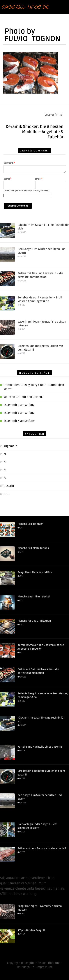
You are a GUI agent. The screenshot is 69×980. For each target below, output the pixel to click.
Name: (7, 179)
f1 (5, 454)
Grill (7, 494)
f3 (5, 470)
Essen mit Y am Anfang (19, 413)
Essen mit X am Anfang (19, 421)
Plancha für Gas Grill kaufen (34, 621)
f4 (5, 478)
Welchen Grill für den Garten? (23, 397)
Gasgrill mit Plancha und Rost (35, 572)
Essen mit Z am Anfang (19, 405)
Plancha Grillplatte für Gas (33, 548)
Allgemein (10, 446)
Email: (39, 179)
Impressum (44, 967)
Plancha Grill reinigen (30, 524)
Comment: (9, 163)
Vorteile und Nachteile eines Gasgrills (40, 747)
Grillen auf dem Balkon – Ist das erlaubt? (42, 848)
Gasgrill (9, 486)
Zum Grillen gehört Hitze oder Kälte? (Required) (26, 191)
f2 (5, 462)
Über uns (54, 963)
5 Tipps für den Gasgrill (31, 930)
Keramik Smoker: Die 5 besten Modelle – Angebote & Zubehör (35, 132)
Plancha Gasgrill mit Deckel (34, 597)
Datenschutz (25, 967)
